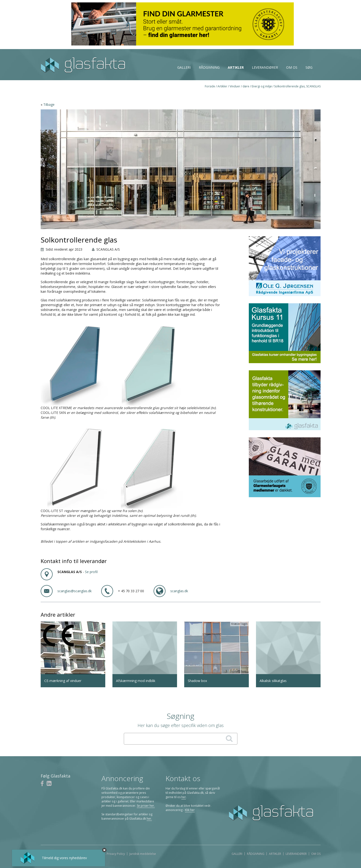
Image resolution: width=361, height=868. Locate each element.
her (184, 797)
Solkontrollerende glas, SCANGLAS (297, 86)
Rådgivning (209, 67)
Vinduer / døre (239, 86)
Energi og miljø (262, 86)
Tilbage (49, 104)
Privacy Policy (116, 854)
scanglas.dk (179, 591)
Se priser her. (146, 806)
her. (149, 819)
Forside (210, 86)
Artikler (236, 67)
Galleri (184, 67)
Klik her (190, 810)
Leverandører (265, 67)
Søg (309, 67)
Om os (292, 67)
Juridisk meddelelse (143, 854)
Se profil (91, 572)
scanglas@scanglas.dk (75, 591)
